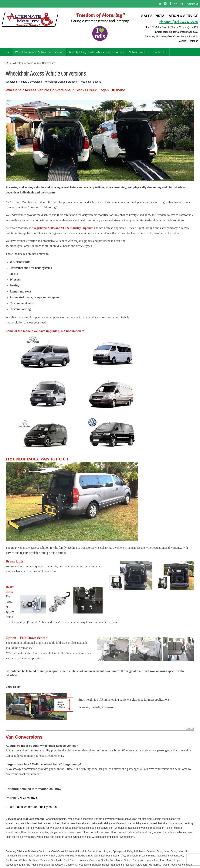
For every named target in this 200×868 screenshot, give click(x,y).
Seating (97, 82)
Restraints (85, 82)
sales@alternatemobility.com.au (179, 32)
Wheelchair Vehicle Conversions (24, 82)
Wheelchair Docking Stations (61, 82)
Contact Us (193, 4)
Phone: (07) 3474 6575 (178, 22)
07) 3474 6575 (27, 798)
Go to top (190, 729)
